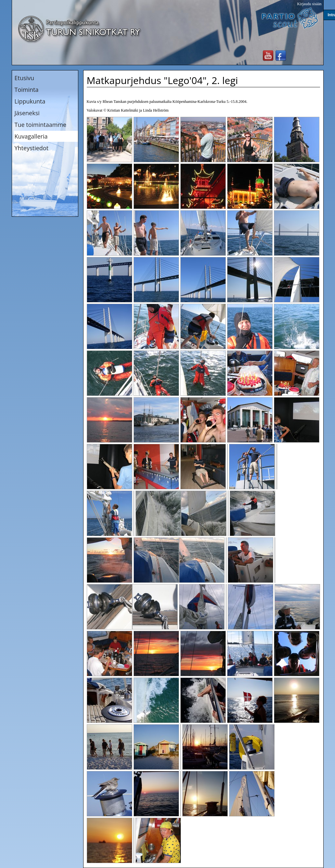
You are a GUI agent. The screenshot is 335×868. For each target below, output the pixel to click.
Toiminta (27, 90)
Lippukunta (30, 101)
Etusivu (25, 78)
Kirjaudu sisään (309, 4)
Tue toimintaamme (41, 125)
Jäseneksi (27, 113)
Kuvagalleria (31, 136)
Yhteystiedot (32, 148)
